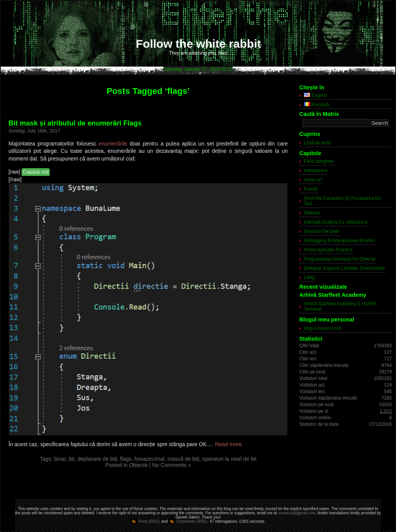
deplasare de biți (97, 459)
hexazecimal (149, 459)
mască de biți (183, 459)
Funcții (311, 189)
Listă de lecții (317, 143)
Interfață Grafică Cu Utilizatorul (336, 222)
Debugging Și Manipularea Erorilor (339, 241)
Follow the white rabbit (199, 44)
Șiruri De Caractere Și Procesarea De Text (342, 201)
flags (126, 459)
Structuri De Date (322, 231)
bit (72, 459)
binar (60, 459)
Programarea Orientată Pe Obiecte (340, 259)
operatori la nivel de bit (229, 459)
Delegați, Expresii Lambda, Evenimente (344, 268)
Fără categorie (319, 161)
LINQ (309, 278)
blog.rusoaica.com (323, 328)
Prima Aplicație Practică (328, 250)
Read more (228, 444)
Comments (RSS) (191, 521)
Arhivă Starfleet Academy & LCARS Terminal (340, 306)
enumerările (113, 144)
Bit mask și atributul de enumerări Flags (75, 123)
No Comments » (172, 465)
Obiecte (138, 465)
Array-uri (313, 180)
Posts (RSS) (149, 521)
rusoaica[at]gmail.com (297, 513)
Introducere (316, 171)
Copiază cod (36, 172)
